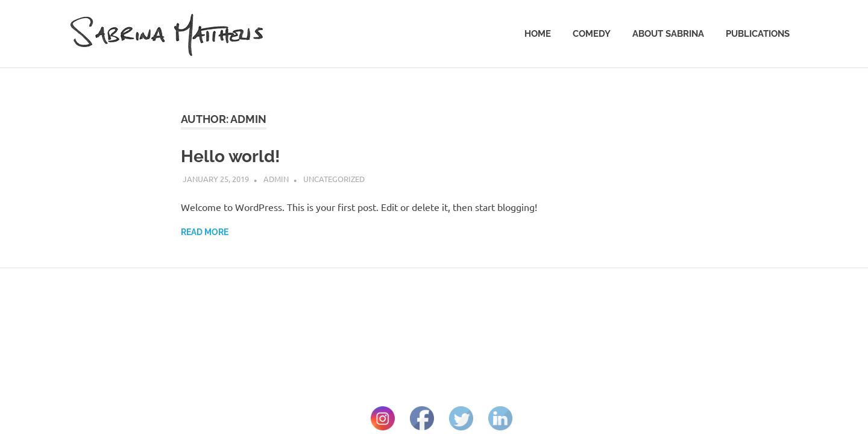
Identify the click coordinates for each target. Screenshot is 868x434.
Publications (758, 34)
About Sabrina (668, 34)
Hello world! (231, 156)
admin (276, 179)
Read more (205, 232)
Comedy (592, 34)
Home (538, 34)
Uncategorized (334, 179)
